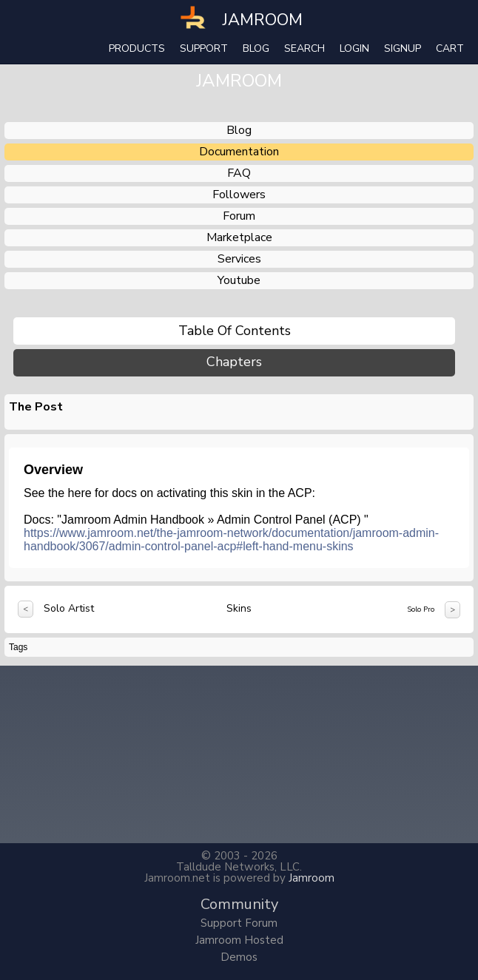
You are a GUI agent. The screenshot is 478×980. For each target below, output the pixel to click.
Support (204, 48)
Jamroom (312, 878)
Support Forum (239, 923)
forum (239, 216)
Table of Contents (235, 331)
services (239, 259)
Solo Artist (69, 608)
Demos (239, 957)
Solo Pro (421, 609)
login (354, 48)
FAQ (239, 173)
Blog (256, 48)
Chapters (234, 362)
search (304, 48)
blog (239, 130)
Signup (403, 48)
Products (137, 48)
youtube (239, 280)
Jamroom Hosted (239, 940)
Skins (239, 608)
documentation (239, 152)
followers (239, 195)
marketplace (239, 237)
